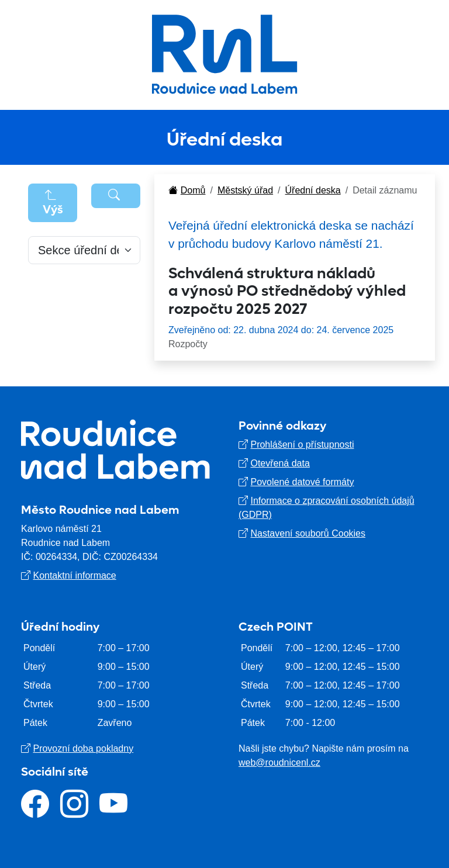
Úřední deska (313, 190)
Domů (187, 190)
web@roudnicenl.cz (279, 762)
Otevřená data (280, 463)
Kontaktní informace (74, 575)
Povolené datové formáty (302, 482)
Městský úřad (245, 190)
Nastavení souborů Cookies (308, 533)
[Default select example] (84, 250)
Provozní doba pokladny (83, 748)
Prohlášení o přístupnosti (302, 445)
